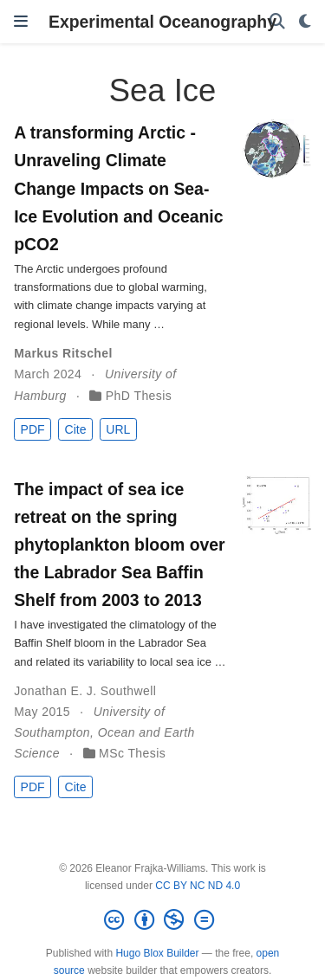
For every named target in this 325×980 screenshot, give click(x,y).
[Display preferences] (305, 22)
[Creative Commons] (162, 920)
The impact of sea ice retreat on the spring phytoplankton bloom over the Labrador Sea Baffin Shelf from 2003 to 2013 (119, 545)
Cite (76, 429)
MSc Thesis (132, 753)
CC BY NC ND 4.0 (198, 886)
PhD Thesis (139, 396)
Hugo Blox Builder (157, 953)
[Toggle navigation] (21, 22)
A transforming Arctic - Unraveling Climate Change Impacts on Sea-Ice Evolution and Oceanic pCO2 (118, 188)
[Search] (277, 22)
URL (118, 429)
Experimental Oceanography (162, 22)
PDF (33, 429)
